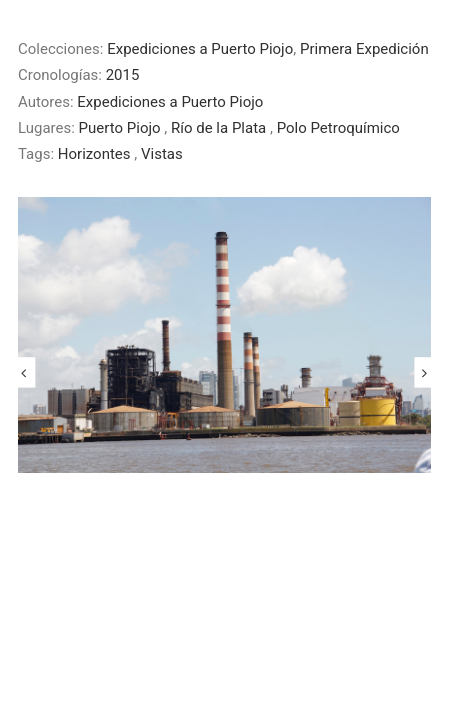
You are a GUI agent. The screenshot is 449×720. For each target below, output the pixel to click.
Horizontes (96, 154)
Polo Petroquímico (338, 128)
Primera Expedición (364, 49)
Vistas (162, 154)
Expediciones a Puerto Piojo (200, 49)
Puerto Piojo (122, 128)
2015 (123, 75)
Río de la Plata (220, 128)
